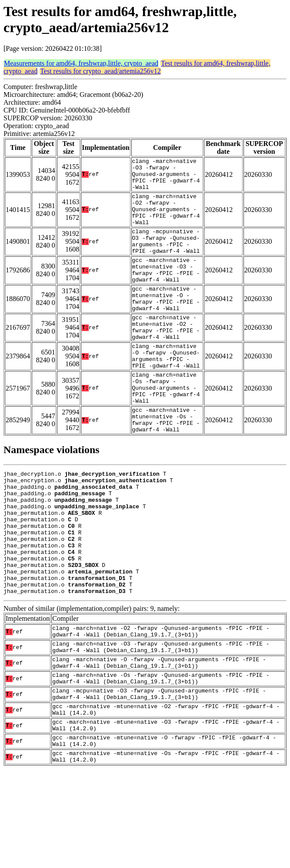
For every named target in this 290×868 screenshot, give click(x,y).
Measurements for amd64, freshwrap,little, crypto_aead (81, 63)
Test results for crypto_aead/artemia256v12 (100, 71)
